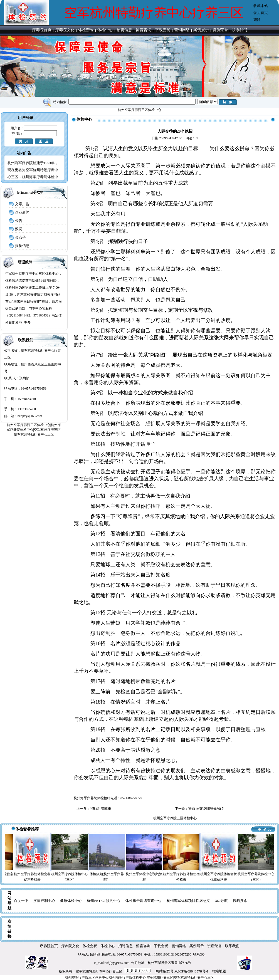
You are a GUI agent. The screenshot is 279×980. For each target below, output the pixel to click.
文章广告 (22, 204)
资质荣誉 (220, 30)
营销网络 (182, 30)
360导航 (221, 901)
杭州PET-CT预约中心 (104, 901)
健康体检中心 (71, 901)
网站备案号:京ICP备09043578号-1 (182, 971)
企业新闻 (22, 212)
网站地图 (219, 971)
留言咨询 (144, 30)
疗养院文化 (65, 30)
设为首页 (261, 13)
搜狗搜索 (240, 901)
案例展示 (201, 30)
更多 (27, 322)
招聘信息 (124, 30)
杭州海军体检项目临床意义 (188, 901)
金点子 (20, 237)
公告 (19, 221)
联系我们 (240, 30)
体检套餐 (86, 30)
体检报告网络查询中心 (144, 901)
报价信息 (22, 246)
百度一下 (21, 901)
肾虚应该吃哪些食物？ (206, 809)
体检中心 (105, 30)
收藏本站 (261, 6)
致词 (19, 229)
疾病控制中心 (44, 901)
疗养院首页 (42, 30)
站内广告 (24, 153)
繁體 (257, 20)
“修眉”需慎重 (101, 809)
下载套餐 (163, 30)
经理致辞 (25, 262)
